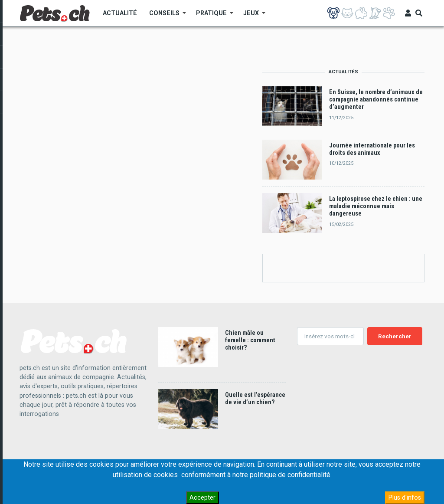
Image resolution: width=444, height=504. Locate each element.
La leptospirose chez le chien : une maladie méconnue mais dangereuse (376, 206)
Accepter (202, 498)
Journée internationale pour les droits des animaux (372, 149)
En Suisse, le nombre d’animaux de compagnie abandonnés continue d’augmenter (376, 100)
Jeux (251, 16)
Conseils (165, 16)
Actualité (120, 13)
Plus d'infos (405, 498)
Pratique (212, 16)
